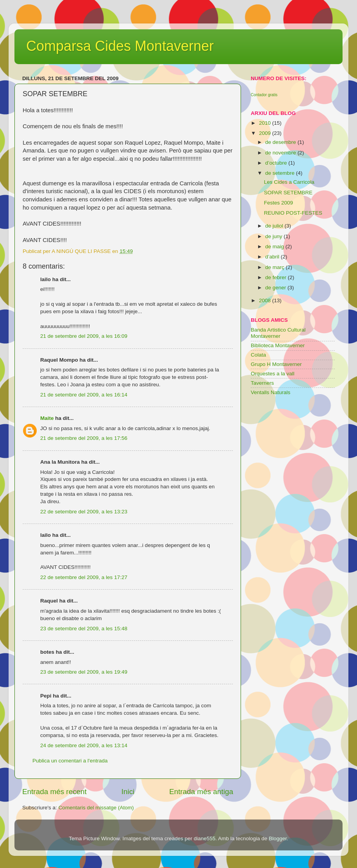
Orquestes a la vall (273, 374)
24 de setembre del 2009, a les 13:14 (84, 745)
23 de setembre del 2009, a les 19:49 (84, 672)
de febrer (277, 277)
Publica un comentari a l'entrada (70, 761)
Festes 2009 (278, 203)
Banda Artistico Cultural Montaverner (278, 333)
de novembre (281, 153)
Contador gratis (264, 95)
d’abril (273, 257)
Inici (128, 792)
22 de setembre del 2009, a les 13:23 (84, 512)
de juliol (275, 226)
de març (276, 267)
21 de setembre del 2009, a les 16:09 (84, 336)
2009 (266, 133)
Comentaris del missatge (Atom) (96, 808)
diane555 (205, 838)
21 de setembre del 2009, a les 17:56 (84, 438)
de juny (274, 236)
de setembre (281, 173)
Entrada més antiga (201, 792)
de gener (276, 288)
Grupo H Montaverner (276, 364)
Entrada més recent (54, 792)
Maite (47, 418)
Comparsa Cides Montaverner (120, 46)
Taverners (262, 383)
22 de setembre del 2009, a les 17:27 (84, 577)
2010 (266, 123)
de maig (275, 247)
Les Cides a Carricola (289, 182)
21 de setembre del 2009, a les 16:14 (84, 395)
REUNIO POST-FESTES (293, 213)
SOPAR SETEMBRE (288, 193)
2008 (266, 300)
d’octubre (277, 163)
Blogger (278, 838)
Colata (258, 355)
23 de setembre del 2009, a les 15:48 (84, 629)
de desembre (281, 142)
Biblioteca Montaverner (278, 345)
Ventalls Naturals (270, 392)
